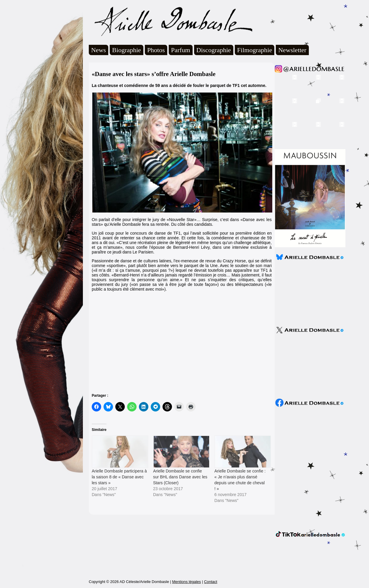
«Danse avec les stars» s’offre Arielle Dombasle (154, 74)
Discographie (214, 50)
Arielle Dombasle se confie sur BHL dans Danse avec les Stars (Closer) (180, 477)
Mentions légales (186, 582)
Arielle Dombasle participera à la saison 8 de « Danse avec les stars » (119, 477)
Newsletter (292, 50)
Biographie (127, 50)
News (99, 50)
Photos (156, 50)
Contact (211, 582)
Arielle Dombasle (170, 21)
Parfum (181, 50)
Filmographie (255, 50)
